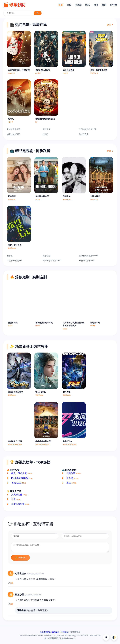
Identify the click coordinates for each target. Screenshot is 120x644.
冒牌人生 (47, 129)
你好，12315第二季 (99, 70)
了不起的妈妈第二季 (88, 129)
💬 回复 (11, 583)
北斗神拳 (67, 392)
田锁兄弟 (67, 196)
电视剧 (78, 5)
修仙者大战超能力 (16, 392)
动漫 (96, 5)
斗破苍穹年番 (18, 504)
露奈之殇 (47, 256)
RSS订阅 (64, 632)
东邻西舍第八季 (42, 196)
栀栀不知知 (13, 323)
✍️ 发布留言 (20, 558)
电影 (69, 5)
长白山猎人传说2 (43, 70)
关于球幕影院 (45, 632)
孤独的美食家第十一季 (88, 256)
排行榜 (113, 5)
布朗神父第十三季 (87, 261)
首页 (61, 5)
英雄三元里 (84, 134)
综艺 (88, 5)
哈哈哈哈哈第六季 (43, 441)
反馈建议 (56, 632)
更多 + (110, 25)
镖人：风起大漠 (19, 473)
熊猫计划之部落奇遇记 (45, 119)
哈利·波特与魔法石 (20, 478)
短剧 (104, 5)
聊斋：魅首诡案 (13, 134)
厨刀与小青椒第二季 (51, 261)
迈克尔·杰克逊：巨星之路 (19, 70)
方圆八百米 (95, 196)
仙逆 (13, 499)
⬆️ (106, 637)
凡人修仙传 (17, 495)
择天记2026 (41, 392)
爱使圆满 (12, 196)
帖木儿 (11, 119)
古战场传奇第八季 (14, 261)
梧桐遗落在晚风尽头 (44, 323)
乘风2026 (67, 441)
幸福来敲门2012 (15, 441)
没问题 (46, 134)
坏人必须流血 (69, 70)
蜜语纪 (10, 256)
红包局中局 (95, 323)
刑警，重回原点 (15, 245)
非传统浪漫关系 (13, 129)
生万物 (70, 478)
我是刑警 (71, 473)
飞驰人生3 (16, 483)
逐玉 (69, 483)
